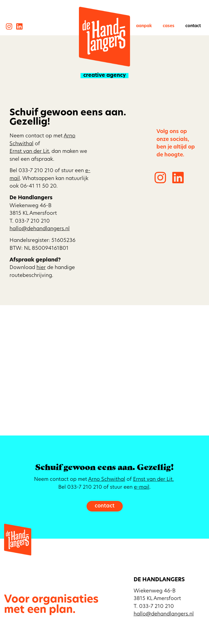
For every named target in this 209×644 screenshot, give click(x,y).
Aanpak (144, 26)
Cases (169, 26)
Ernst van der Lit (29, 152)
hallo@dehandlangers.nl (40, 229)
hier (41, 268)
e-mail (142, 487)
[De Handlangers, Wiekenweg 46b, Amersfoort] (104, 370)
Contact (193, 26)
